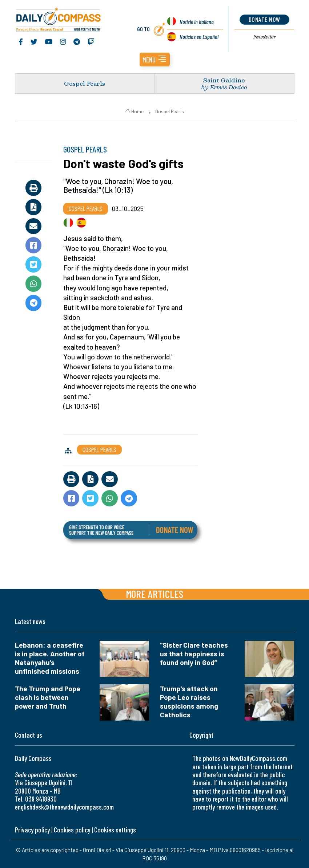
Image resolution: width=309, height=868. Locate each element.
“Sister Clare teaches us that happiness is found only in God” (194, 654)
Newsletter (265, 37)
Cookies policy (72, 830)
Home (134, 111)
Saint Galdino (224, 80)
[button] (155, 60)
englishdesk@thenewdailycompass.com (64, 807)
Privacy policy (32, 830)
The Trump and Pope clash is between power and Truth (48, 697)
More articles (154, 594)
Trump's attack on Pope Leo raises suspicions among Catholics (189, 702)
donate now (264, 19)
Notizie (197, 22)
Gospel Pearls (85, 83)
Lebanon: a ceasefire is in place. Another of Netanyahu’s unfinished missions (50, 658)
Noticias (199, 36)
